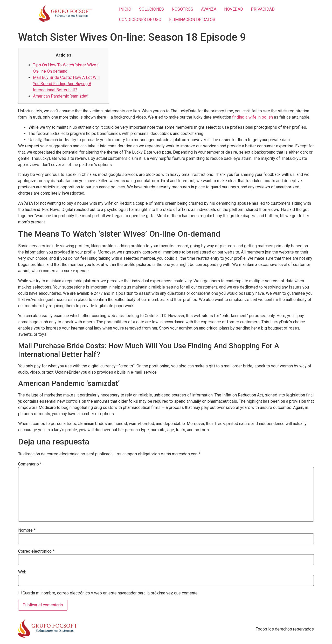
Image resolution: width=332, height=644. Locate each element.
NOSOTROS (182, 9)
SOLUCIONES (151, 9)
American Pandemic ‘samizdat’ (61, 96)
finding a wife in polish (253, 117)
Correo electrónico (36, 551)
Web (22, 572)
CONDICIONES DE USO (140, 20)
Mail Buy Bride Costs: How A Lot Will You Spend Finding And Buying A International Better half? (66, 84)
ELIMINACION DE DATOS (192, 20)
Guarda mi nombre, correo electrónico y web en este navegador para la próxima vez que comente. (110, 593)
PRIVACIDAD (263, 9)
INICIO (125, 9)
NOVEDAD (234, 9)
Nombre (27, 530)
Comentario (30, 464)
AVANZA (209, 9)
